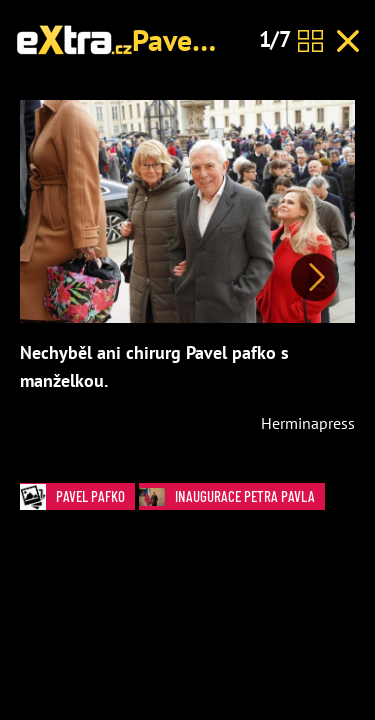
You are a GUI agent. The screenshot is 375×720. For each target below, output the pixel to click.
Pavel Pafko (206, 39)
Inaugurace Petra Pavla (232, 496)
